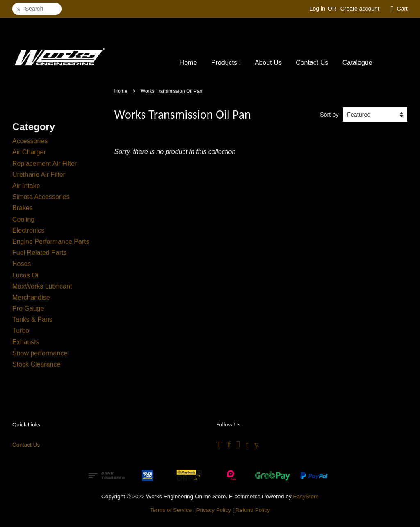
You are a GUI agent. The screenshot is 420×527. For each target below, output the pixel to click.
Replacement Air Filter (45, 164)
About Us (268, 63)
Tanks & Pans (32, 320)
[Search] (37, 9)
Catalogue (357, 63)
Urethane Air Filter (39, 175)
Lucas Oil (26, 275)
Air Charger (29, 152)
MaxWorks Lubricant (42, 286)
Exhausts (26, 342)
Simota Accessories (41, 197)
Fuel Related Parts (40, 253)
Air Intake (26, 186)
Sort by (329, 115)
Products (226, 63)
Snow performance (40, 353)
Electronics (28, 230)
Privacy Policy (213, 510)
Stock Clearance (36, 364)
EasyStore (306, 496)
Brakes (23, 208)
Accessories (30, 141)
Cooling (23, 219)
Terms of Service (171, 510)
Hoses (22, 264)
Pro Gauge (28, 308)
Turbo (21, 331)
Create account (360, 9)
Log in (317, 9)
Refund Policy (253, 510)
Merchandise (31, 297)
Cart (402, 9)
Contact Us (312, 63)
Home (188, 63)
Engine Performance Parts (51, 242)
